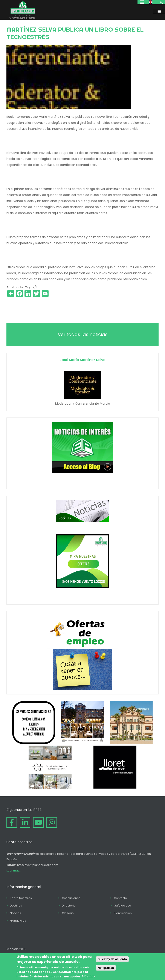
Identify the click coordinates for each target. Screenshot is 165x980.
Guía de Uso (122, 906)
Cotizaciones (71, 898)
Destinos (16, 906)
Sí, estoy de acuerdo (112, 959)
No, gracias (106, 968)
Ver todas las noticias (83, 334)
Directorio (69, 906)
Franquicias (18, 921)
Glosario (68, 913)
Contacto (120, 898)
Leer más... (14, 871)
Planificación (123, 913)
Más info (88, 976)
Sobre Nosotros (21, 898)
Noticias (15, 913)
